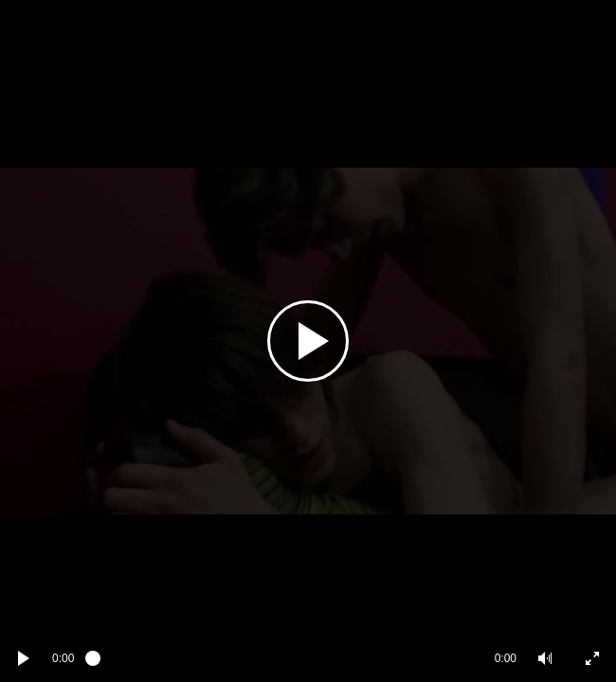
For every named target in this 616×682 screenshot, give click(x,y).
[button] (545, 658)
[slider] (284, 658)
